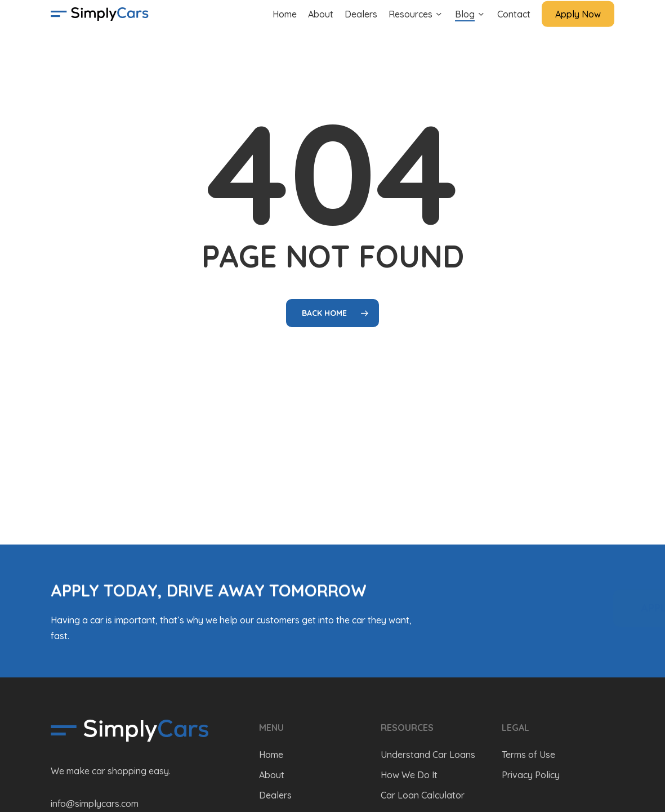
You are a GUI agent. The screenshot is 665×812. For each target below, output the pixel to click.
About (272, 775)
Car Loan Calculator (423, 795)
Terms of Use (528, 755)
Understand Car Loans (428, 755)
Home (271, 755)
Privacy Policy (531, 775)
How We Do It (409, 775)
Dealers (275, 795)
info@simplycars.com (95, 804)
